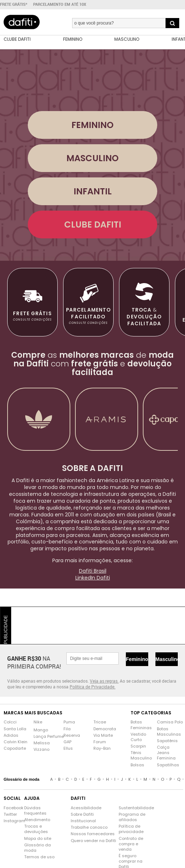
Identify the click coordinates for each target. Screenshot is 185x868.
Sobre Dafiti (82, 814)
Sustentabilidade (132, 808)
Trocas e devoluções (36, 829)
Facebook (10, 808)
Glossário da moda (38, 848)
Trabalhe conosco (89, 827)
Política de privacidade (131, 829)
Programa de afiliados (132, 817)
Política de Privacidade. (92, 687)
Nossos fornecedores (93, 834)
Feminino (137, 659)
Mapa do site (38, 839)
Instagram (10, 821)
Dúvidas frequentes (35, 811)
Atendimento (37, 820)
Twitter (10, 814)
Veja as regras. (104, 681)
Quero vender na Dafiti (93, 841)
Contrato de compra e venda (131, 844)
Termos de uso (39, 857)
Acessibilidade (86, 808)
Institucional (83, 821)
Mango (41, 730)
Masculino (167, 659)
